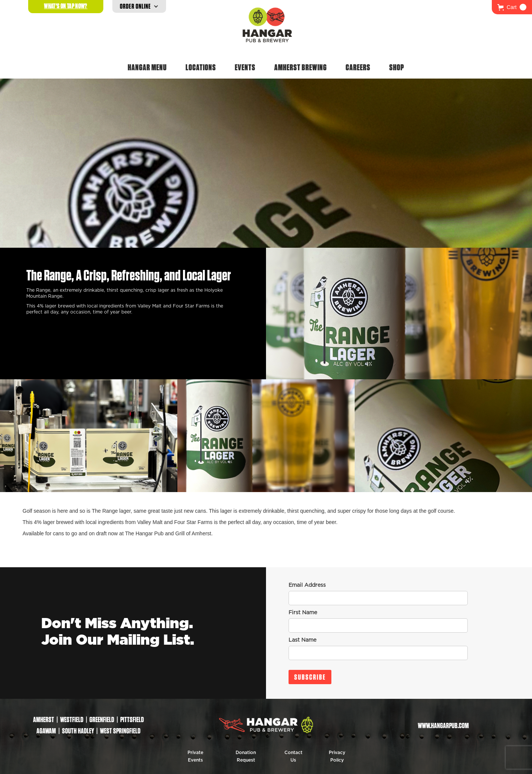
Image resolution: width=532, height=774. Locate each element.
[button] (512, 7)
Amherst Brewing (301, 67)
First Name (303, 613)
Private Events (195, 756)
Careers (358, 67)
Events (245, 67)
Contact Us (293, 756)
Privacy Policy (337, 756)
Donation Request (246, 756)
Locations (201, 67)
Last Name (302, 640)
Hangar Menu (147, 67)
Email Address (307, 585)
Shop (397, 67)
